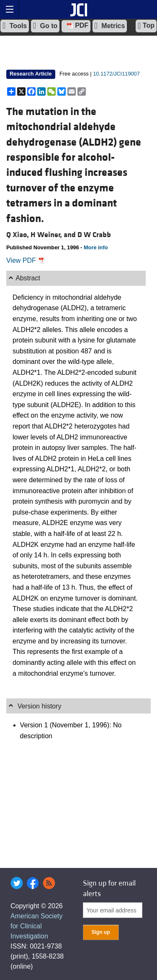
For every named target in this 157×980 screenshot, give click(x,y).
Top (146, 26)
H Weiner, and (54, 235)
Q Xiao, (18, 235)
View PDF (26, 260)
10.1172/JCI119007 (116, 74)
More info (96, 247)
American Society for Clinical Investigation (37, 926)
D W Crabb (94, 235)
